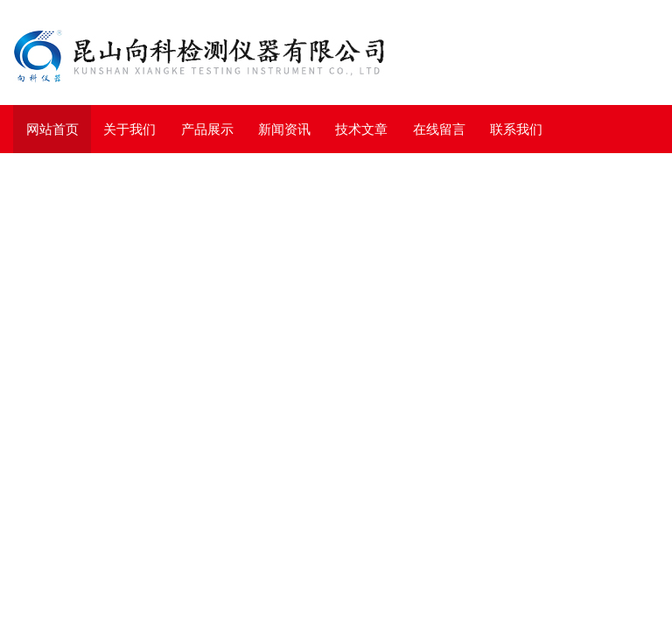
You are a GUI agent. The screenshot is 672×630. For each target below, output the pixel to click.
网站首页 (52, 129)
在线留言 (439, 129)
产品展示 (207, 129)
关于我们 (129, 129)
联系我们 (516, 129)
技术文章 (361, 129)
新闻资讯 (284, 129)
